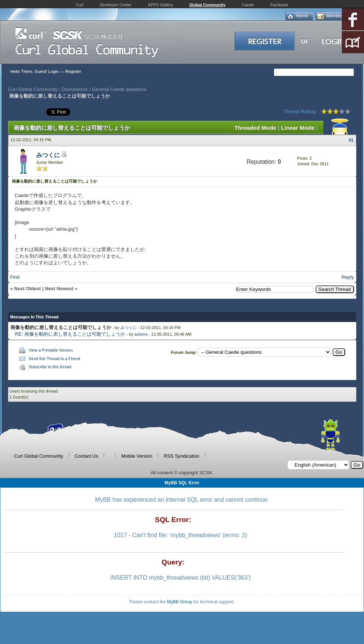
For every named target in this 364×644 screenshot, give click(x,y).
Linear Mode (298, 128)
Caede (248, 5)
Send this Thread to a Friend (55, 359)
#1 (351, 140)
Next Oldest (27, 289)
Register (73, 71)
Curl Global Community (33, 89)
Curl (79, 5)
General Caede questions (119, 89)
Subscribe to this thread (50, 367)
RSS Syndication (181, 456)
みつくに (48, 155)
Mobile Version (137, 456)
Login (53, 71)
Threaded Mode (255, 128)
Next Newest (59, 289)
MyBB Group (180, 602)
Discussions (74, 89)
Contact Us (86, 456)
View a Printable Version (51, 350)
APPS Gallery (161, 5)
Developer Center (116, 5)
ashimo (141, 334)
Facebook (279, 5)
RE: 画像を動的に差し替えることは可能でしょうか (70, 334)
